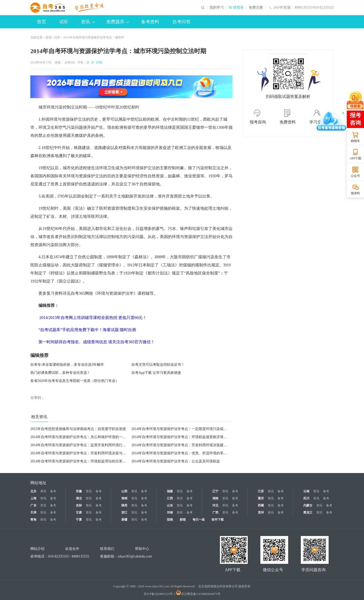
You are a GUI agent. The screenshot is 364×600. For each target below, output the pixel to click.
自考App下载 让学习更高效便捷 (156, 373)
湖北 (79, 498)
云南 (306, 491)
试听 (64, 22)
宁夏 (79, 520)
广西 (215, 512)
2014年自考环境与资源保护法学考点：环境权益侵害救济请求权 (181, 437)
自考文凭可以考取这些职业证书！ (158, 365)
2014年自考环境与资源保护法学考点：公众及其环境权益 (176, 461)
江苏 (261, 491)
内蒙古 (308, 505)
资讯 (88, 22)
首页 (41, 22)
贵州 (261, 512)
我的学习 (217, 8)
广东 (33, 505)
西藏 (261, 505)
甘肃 (79, 512)
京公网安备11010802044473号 (198, 594)
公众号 (355, 176)
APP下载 (355, 158)
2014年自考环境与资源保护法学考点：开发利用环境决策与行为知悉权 (85, 453)
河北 (215, 505)
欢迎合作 (72, 549)
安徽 (79, 491)
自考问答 (181, 22)
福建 (170, 491)
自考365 (70, 62)
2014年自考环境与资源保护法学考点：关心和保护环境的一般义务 (82, 437)
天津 (33, 512)
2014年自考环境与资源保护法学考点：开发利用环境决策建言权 (181, 445)
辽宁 (215, 491)
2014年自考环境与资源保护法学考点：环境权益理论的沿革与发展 (82, 461)
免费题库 (118, 22)
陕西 (124, 505)
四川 (306, 498)
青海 (33, 520)
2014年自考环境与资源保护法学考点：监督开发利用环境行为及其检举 (85, 445)
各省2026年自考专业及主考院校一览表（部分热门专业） (75, 381)
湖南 (215, 498)
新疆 (124, 520)
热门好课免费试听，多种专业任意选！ (60, 373)
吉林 (79, 505)
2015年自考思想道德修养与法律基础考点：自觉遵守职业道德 (78, 429)
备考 (53, 491)
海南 (124, 498)
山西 (124, 491)
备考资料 (150, 22)
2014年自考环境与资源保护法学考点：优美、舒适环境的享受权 (181, 453)
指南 (170, 520)
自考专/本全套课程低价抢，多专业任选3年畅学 (67, 365)
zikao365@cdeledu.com (135, 556)
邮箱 (183, 520)
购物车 (355, 141)
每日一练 (199, 520)
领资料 (355, 193)
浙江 (124, 512)
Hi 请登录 (236, 8)
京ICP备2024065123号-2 (159, 594)
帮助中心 (142, 549)
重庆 (261, 498)
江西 (170, 498)
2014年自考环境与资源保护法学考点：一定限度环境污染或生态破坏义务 (188, 429)
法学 (57, 37)
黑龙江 (308, 512)
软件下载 (218, 520)
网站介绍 (37, 549)
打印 (99, 62)
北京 (33, 491)
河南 (170, 512)
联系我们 (107, 549)
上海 (33, 498)
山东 (170, 505)
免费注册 (256, 8)
